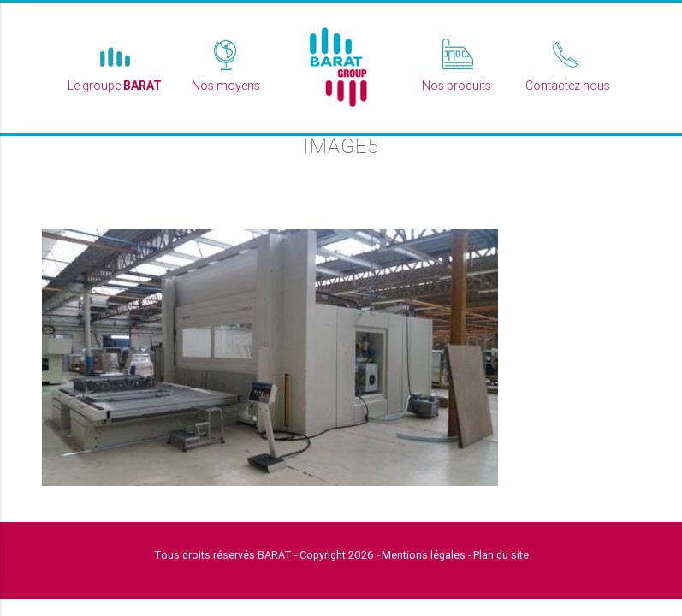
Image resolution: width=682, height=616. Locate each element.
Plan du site (501, 555)
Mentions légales (424, 555)
